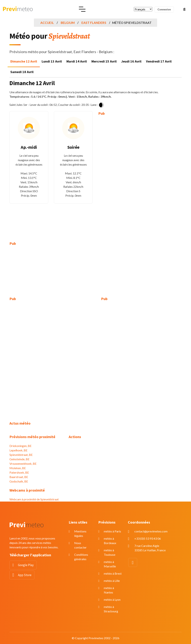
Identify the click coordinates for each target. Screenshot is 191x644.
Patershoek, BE (19, 472)
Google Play (26, 565)
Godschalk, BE (19, 481)
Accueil (47, 23)
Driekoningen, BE (20, 446)
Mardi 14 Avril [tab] (77, 61)
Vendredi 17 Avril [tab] (159, 61)
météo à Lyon (112, 600)
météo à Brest (113, 573)
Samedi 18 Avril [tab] (22, 72)
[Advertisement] (118, 176)
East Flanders (94, 23)
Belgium (68, 23)
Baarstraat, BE (19, 477)
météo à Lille (112, 581)
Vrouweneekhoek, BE (23, 464)
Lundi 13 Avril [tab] (52, 61)
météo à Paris (112, 531)
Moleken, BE (18, 468)
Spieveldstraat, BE (21, 455)
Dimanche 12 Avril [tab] (24, 61)
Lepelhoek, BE (18, 450)
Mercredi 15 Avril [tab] (104, 61)
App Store (25, 575)
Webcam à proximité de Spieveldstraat (34, 499)
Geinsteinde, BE (19, 459)
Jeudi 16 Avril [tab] (131, 61)
